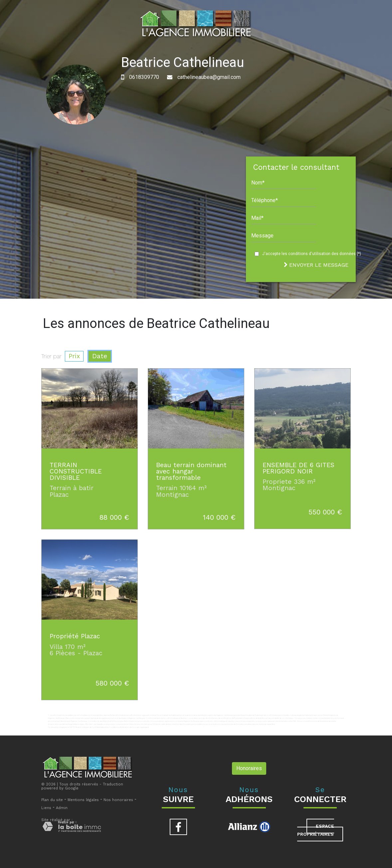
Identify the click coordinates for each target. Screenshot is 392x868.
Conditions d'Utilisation (119, 727)
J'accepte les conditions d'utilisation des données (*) (312, 254)
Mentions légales (83, 800)
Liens (46, 808)
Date (100, 356)
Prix (74, 356)
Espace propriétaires (316, 830)
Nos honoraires (118, 800)
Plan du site (52, 800)
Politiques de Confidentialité (92, 727)
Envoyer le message (316, 265)
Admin (62, 808)
